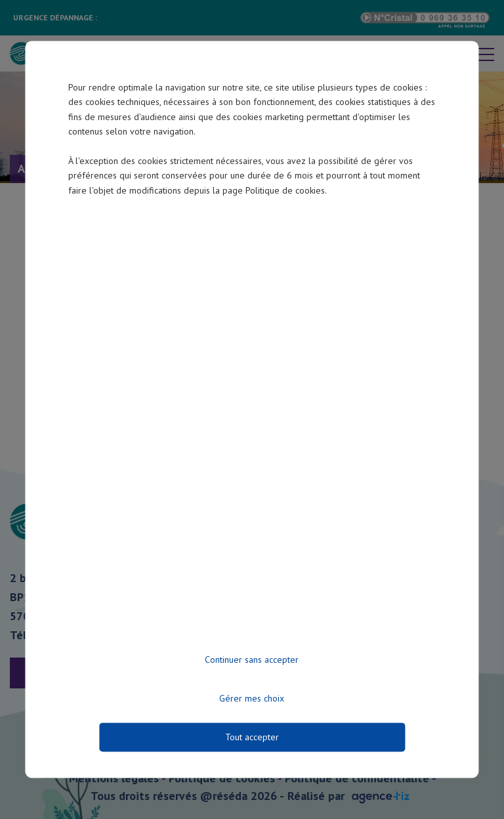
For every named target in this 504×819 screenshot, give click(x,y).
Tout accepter (252, 738)
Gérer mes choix (252, 699)
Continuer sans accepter (252, 660)
